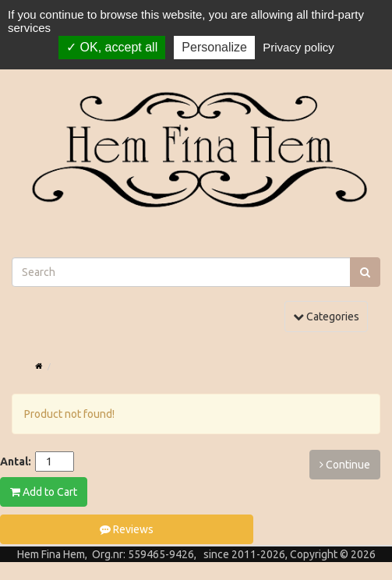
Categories (330, 315)
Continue (345, 465)
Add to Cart (44, 492)
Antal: (16, 462)
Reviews (127, 529)
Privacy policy (298, 47)
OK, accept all (112, 47)
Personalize (214, 47)
